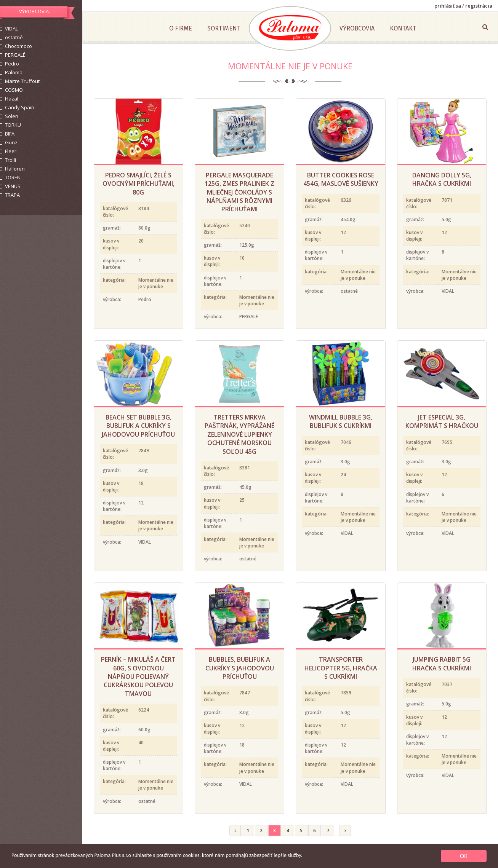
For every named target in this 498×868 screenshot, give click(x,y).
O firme (187, 28)
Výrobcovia (364, 28)
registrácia (479, 6)
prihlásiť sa (448, 6)
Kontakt (410, 28)
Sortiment (231, 28)
